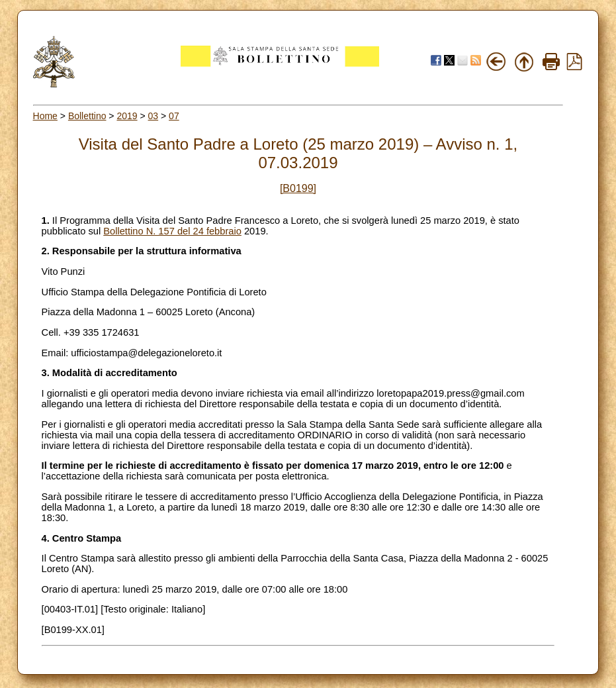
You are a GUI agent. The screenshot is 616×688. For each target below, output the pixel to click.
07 (174, 116)
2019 (127, 116)
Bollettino (87, 116)
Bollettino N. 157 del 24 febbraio (172, 231)
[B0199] (298, 188)
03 (154, 116)
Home (45, 116)
